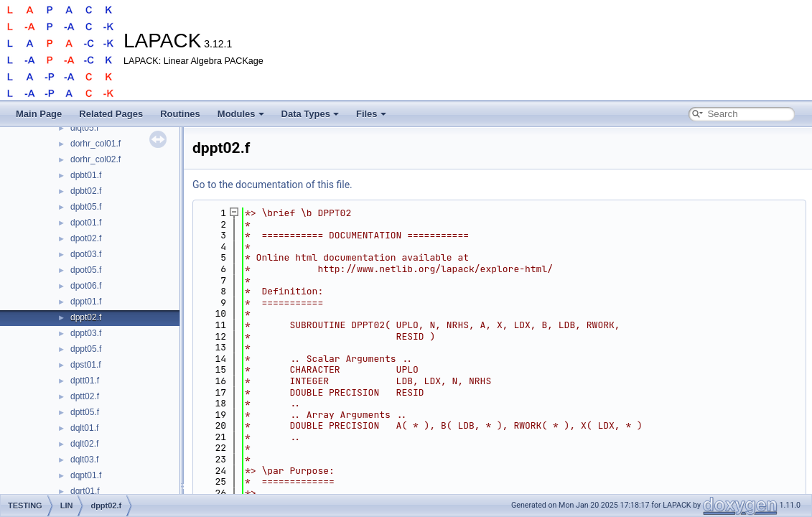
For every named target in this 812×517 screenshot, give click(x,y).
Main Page (39, 114)
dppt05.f (86, 349)
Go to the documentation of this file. (272, 185)
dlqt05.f (84, 128)
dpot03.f (86, 254)
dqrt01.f (85, 491)
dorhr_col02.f (95, 159)
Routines (180, 114)
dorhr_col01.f (95, 144)
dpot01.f (86, 223)
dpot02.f (86, 238)
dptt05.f (85, 412)
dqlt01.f (84, 428)
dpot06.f (86, 286)
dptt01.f (85, 381)
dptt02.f (85, 396)
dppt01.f (86, 302)
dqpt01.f (86, 475)
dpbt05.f (86, 207)
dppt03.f (86, 333)
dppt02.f (86, 317)
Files (371, 114)
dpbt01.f (86, 175)
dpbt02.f (86, 191)
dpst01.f (86, 365)
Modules (241, 114)
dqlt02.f (84, 444)
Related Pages (111, 114)
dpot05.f (86, 270)
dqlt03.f (84, 460)
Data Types (310, 114)
